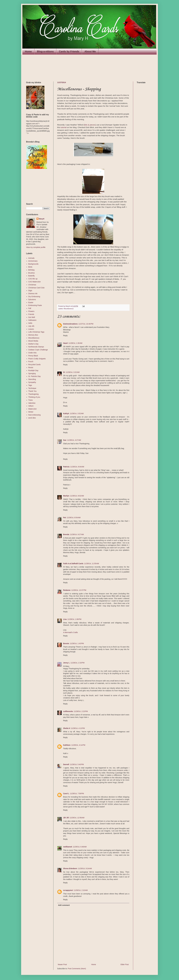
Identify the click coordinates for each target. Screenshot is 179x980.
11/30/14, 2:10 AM (81, 890)
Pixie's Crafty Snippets (37, 359)
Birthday (32, 270)
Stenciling (32, 379)
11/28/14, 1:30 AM (75, 343)
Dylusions (32, 299)
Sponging (32, 373)
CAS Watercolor (35, 282)
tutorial (64, 127)
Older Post (125, 964)
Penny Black (33, 356)
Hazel (65, 343)
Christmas (32, 285)
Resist (31, 367)
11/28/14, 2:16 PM (77, 663)
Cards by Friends (69, 51)
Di (64, 372)
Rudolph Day (33, 370)
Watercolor (33, 409)
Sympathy (32, 382)
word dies (32, 418)
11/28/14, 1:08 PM (74, 619)
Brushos (32, 273)
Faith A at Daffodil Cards (73, 564)
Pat (65, 518)
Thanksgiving (34, 394)
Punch (31, 362)
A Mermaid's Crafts (70, 632)
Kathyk (66, 413)
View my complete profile (36, 247)
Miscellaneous (69, 309)
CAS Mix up (33, 279)
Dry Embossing (34, 296)
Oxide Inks (32, 353)
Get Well (32, 317)
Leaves (31, 329)
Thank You (32, 391)
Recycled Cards (34, 365)
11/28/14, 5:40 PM (77, 764)
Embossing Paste (35, 305)
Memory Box (33, 335)
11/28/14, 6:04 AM (77, 467)
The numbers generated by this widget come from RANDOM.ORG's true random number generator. (36, 186)
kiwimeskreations (70, 324)
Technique (32, 388)
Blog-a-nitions (45, 51)
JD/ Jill (66, 818)
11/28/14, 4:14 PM (78, 745)
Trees (31, 400)
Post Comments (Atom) (77, 969)
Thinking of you (34, 397)
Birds (30, 267)
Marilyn (66, 496)
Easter (31, 302)
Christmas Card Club (36, 288)
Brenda (66, 534)
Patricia (66, 467)
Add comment (64, 905)
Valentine (32, 403)
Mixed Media (33, 341)
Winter (31, 412)
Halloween (32, 320)
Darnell (66, 764)
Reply (65, 336)
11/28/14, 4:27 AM (74, 440)
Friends (31, 314)
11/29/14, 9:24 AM (85, 868)
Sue (65, 440)
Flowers (31, 311)
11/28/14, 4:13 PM (78, 728)
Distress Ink (33, 294)
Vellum (31, 406)
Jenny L (66, 663)
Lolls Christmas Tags (36, 332)
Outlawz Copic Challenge (38, 350)
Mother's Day (33, 344)
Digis (30, 291)
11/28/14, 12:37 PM (79, 590)
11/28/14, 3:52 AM (77, 413)
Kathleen (67, 745)
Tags (30, 385)
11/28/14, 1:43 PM (77, 643)
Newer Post (62, 964)
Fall (30, 308)
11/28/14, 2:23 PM (81, 711)
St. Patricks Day (35, 376)
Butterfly (32, 276)
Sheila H (67, 728)
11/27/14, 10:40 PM (86, 324)
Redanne (67, 590)
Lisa (65, 619)
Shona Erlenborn (70, 868)
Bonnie (66, 643)
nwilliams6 (68, 847)
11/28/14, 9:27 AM (77, 534)
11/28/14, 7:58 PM (77, 794)
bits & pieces (90, 125)
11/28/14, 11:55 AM (91, 564)
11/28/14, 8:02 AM (77, 496)
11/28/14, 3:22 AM (73, 372)
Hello (30, 323)
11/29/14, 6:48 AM (80, 847)
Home (28, 51)
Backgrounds (33, 264)
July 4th (31, 326)
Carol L (66, 794)
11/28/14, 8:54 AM (74, 518)
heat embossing (34, 415)
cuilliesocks (68, 711)
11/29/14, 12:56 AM (77, 818)
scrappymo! (68, 890)
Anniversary (33, 261)
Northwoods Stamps (36, 347)
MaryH (42, 219)
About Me (90, 51)
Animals (31, 258)
